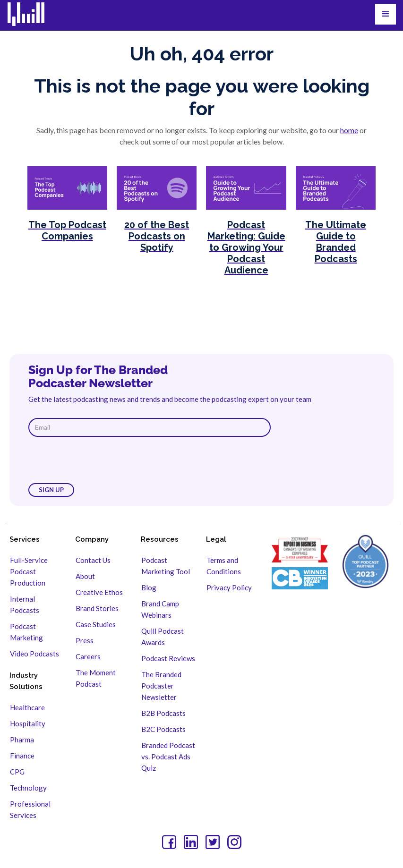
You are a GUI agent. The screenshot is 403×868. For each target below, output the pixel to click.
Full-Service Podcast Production (29, 571)
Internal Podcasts (25, 604)
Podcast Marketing (26, 632)
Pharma (22, 740)
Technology (28, 788)
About (85, 576)
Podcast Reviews (168, 658)
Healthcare (27, 707)
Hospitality (28, 723)
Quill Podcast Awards (163, 637)
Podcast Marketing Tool (166, 566)
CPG (17, 772)
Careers (88, 656)
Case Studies (96, 624)
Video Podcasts (34, 654)
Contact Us (93, 560)
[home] (32, 14)
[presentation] (100, 460)
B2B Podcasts (163, 713)
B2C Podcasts (163, 729)
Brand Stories (97, 608)
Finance (22, 756)
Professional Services (30, 809)
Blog (149, 587)
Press (85, 640)
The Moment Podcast (96, 678)
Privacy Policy (229, 587)
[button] (386, 14)
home (349, 130)
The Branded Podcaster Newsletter (161, 686)
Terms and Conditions (224, 566)
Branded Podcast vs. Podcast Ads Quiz (168, 757)
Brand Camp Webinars (160, 609)
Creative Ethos (99, 592)
